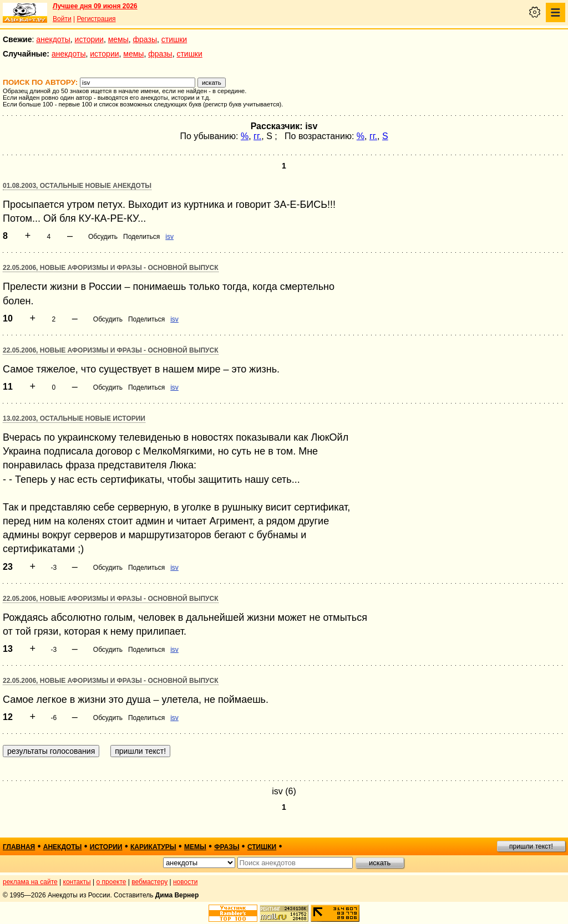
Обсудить (103, 237)
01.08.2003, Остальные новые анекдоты (77, 186)
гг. (257, 136)
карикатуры (153, 847)
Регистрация (96, 19)
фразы (145, 39)
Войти (62, 19)
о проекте (111, 882)
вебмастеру (149, 882)
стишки (174, 39)
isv (169, 237)
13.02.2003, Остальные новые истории (74, 418)
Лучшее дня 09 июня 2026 (95, 6)
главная (19, 847)
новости (185, 882)
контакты (77, 882)
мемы (118, 39)
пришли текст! (531, 846)
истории (89, 39)
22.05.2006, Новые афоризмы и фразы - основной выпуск (111, 268)
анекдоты (53, 39)
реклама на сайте (30, 882)
